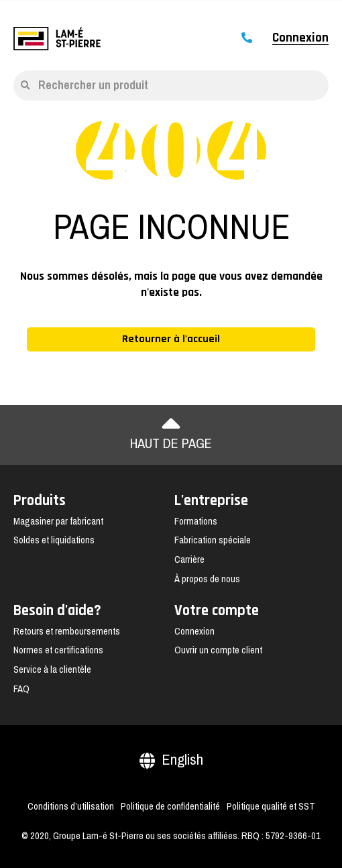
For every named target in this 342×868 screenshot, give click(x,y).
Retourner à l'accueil (171, 339)
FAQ (21, 689)
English (171, 760)
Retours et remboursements (67, 631)
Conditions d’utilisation (71, 806)
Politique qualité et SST (271, 806)
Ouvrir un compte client (218, 650)
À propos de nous (207, 579)
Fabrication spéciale (213, 540)
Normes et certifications (58, 650)
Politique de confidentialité (170, 806)
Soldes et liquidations (54, 540)
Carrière (189, 559)
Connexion (300, 38)
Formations (196, 521)
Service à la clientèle (52, 669)
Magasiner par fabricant (58, 521)
